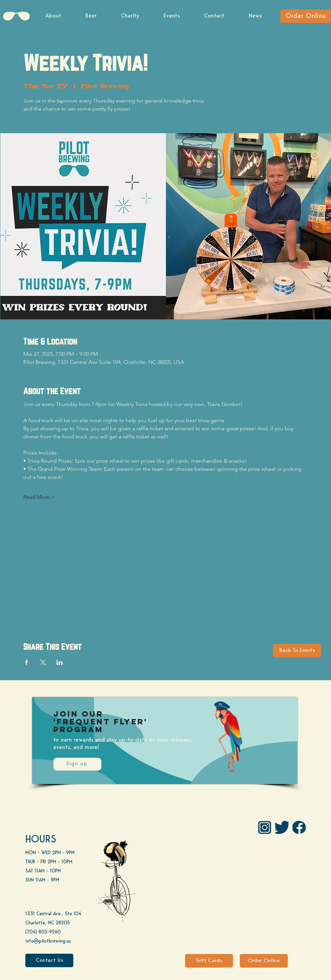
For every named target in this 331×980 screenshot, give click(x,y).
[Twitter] (282, 827)
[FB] (299, 827)
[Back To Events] (297, 651)
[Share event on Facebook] (27, 662)
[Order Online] (306, 16)
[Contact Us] (49, 960)
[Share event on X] (43, 662)
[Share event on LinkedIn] (60, 662)
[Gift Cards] (209, 961)
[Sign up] (77, 764)
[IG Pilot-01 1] (265, 827)
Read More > (39, 497)
